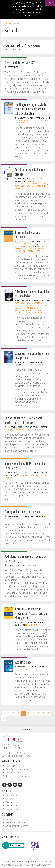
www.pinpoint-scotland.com (16, 756)
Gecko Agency (42, 865)
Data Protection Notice (17, 769)
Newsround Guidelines (17, 823)
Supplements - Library (17, 826)
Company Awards (15, 809)
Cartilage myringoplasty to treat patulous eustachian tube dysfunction (31, 109)
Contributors (12, 806)
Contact (10, 802)
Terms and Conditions (17, 776)
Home (9, 23)
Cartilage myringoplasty (26, 120)
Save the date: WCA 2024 (20, 62)
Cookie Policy (13, 766)
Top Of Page (27, 729)
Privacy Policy (13, 773)
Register (10, 799)
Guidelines (11, 819)
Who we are (12, 796)
